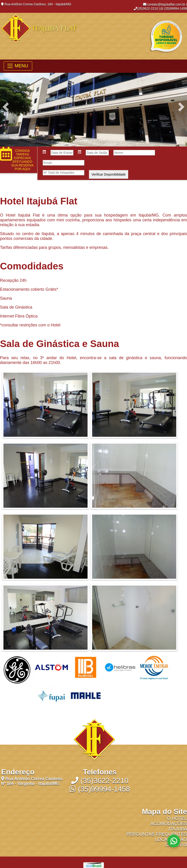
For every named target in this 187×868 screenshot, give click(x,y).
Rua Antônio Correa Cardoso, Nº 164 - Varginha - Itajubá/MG (32, 781)
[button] (6, 107)
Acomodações (169, 824)
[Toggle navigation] (18, 66)
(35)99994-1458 (174, 8)
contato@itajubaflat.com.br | (165, 4)
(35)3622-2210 (146, 8)
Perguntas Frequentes (157, 834)
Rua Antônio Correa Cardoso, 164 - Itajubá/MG (36, 4)
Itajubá (178, 829)
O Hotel (177, 818)
